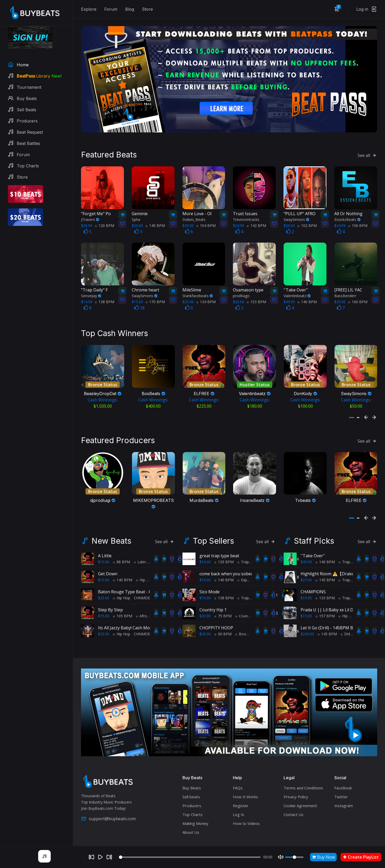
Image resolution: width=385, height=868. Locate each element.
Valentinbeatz (297, 296)
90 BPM (223, 634)
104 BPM (206, 225)
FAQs (238, 788)
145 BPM (325, 580)
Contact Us (294, 814)
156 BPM (358, 225)
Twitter (341, 797)
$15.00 (104, 562)
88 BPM (122, 562)
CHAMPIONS (313, 592)
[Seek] (190, 857)
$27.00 (306, 580)
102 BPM (307, 225)
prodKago (241, 296)
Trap (243, 562)
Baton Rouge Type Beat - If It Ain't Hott (137, 592)
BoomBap (246, 634)
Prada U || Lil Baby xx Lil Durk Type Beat (341, 610)
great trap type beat (219, 556)
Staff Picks (314, 541)
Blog (130, 9)
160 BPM (358, 302)
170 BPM (155, 302)
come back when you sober (226, 574)
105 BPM (123, 616)
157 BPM (325, 616)
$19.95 (306, 598)
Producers (192, 806)
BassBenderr (345, 296)
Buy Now (323, 857)
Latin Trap (144, 562)
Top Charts (193, 814)
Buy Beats (192, 788)
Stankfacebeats (198, 296)
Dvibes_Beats (194, 219)
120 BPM (105, 225)
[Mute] (281, 857)
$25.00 (104, 598)
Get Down (108, 574)
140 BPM (155, 225)
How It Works (245, 797)
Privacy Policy (296, 797)
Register (241, 806)
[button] (352, 418)
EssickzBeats (347, 219)
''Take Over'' (313, 556)
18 (139, 308)
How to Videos (246, 823)
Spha (136, 219)
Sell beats (191, 797)
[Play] (100, 857)
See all (367, 155)
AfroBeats (146, 616)
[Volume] (294, 857)
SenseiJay (91, 296)
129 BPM (224, 562)
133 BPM (325, 598)
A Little (105, 556)
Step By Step (110, 610)
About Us (191, 832)
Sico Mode (209, 592)
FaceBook (343, 788)
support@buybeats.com (108, 819)
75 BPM (223, 616)
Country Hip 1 (213, 610)
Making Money (195, 823)
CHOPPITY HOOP (216, 628)
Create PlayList (361, 857)
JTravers (90, 219)
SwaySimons (296, 219)
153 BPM (256, 302)
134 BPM (206, 302)
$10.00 (205, 562)
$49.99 (306, 562)
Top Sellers (213, 541)
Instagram (344, 806)
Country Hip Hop (251, 616)
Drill (346, 634)
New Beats (111, 541)
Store (147, 9)
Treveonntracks (246, 219)
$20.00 (205, 616)
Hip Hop (145, 580)
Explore (89, 9)
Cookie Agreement (300, 806)
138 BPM (105, 302)
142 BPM (256, 225)
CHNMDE (142, 598)
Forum (111, 9)
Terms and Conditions (303, 788)
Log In (239, 814)
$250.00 (307, 634)
